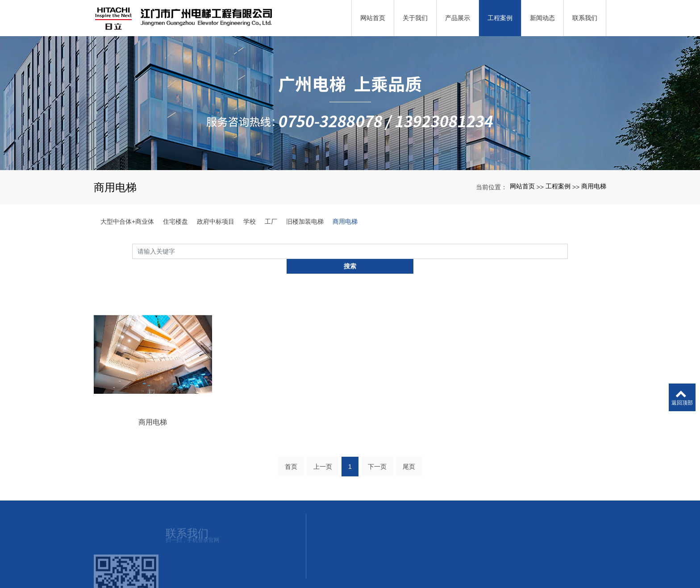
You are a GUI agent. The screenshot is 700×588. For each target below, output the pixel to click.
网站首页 (522, 186)
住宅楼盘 (175, 221)
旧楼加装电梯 (305, 221)
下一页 (377, 455)
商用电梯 (594, 186)
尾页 (409, 455)
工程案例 (558, 186)
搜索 (568, 251)
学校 (250, 221)
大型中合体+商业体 (127, 221)
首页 (291, 455)
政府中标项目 (216, 221)
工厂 (271, 221)
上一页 (323, 455)
